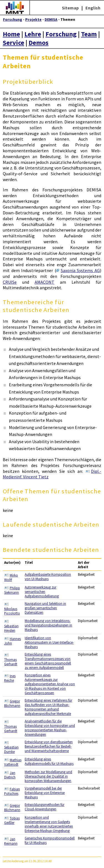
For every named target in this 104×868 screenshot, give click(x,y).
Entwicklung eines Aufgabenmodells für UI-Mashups (49, 761)
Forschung (13, 20)
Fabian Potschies (12, 791)
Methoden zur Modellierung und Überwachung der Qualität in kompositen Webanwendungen (48, 776)
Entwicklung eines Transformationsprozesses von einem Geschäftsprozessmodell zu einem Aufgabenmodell (48, 661)
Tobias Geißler (12, 820)
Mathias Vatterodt (13, 762)
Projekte (33, 20)
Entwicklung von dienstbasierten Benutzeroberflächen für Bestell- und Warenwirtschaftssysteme (49, 746)
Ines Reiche (10, 678)
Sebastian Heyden (11, 628)
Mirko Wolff (11, 577)
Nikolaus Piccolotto (12, 611)
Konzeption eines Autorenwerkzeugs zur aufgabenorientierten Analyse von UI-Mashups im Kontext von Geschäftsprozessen (50, 684)
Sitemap (70, 8)
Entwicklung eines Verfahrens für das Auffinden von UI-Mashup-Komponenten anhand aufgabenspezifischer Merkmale (48, 707)
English (93, 8)
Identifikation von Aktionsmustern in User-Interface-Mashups (49, 642)
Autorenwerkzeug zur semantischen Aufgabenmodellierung (42, 592)
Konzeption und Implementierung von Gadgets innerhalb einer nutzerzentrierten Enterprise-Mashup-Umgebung (49, 824)
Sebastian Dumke (11, 749)
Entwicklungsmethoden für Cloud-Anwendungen (45, 807)
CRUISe (10, 282)
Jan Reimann (11, 841)
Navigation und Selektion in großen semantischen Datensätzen (45, 608)
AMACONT (45, 282)
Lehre (33, 34)
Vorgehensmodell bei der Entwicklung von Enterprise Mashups (45, 793)
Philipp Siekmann (12, 590)
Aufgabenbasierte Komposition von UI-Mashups (48, 577)
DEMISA (51, 20)
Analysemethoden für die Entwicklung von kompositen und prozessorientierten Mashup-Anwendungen (50, 728)
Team (89, 34)
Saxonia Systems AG (80, 270)
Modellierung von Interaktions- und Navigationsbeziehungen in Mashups (48, 625)
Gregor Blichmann (12, 703)
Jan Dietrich (10, 775)
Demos (39, 43)
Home (11, 34)
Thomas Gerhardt (11, 662)
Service (13, 43)
